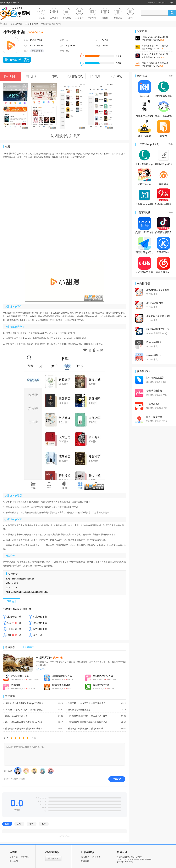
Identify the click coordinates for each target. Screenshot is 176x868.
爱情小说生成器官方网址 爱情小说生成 (85, 729)
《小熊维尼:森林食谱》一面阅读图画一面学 (87, 716)
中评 (32, 824)
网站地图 (14, 861)
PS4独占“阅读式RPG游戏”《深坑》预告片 (23, 710)
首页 (171, 3)
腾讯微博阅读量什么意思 (78, 710)
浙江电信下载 (40, 623)
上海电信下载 (14, 617)
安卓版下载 (13, 60)
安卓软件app (16, 24)
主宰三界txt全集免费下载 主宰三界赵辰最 (86, 703)
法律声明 (85, 861)
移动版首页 (53, 858)
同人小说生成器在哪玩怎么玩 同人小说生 (23, 722)
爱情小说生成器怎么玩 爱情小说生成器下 (23, 729)
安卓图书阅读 (32, 24)
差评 (44, 824)
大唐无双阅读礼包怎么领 (15, 716)
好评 (19, 824)
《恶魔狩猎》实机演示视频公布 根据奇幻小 (87, 722)
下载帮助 (25, 857)
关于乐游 (14, 857)
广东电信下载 (40, 617)
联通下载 (38, 635)
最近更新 (152, 3)
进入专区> (40, 669)
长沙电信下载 (40, 629)
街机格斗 (161, 3)
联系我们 (85, 857)
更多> (171, 76)
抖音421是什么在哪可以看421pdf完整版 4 (23, 703)
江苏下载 (14, 623)
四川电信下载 (14, 629)
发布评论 (117, 779)
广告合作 (96, 857)
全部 (7, 824)
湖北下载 (14, 635)
